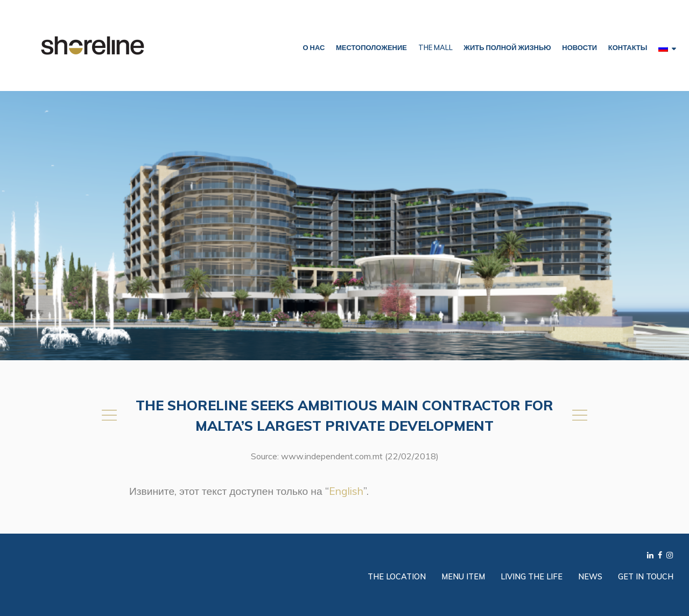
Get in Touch (646, 577)
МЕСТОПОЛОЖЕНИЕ (371, 47)
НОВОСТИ (579, 47)
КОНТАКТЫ (628, 47)
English (346, 491)
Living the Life (532, 577)
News (590, 577)
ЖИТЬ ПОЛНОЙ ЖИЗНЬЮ (507, 47)
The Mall (435, 47)
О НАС (314, 47)
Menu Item (463, 577)
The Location (397, 577)
